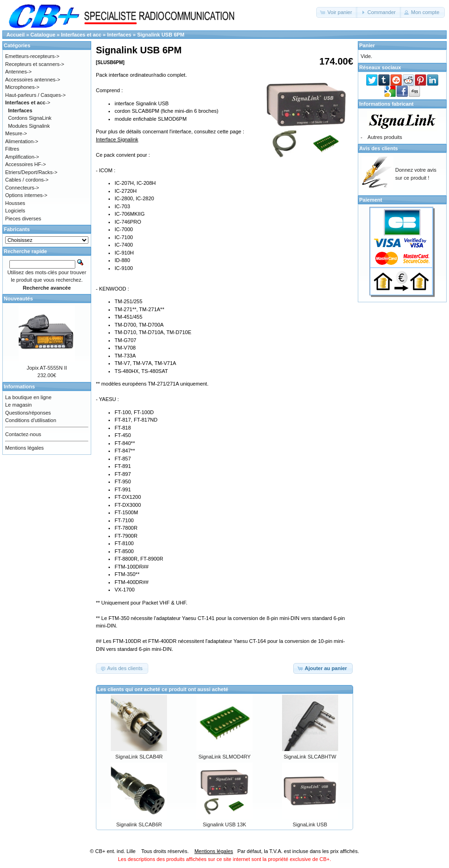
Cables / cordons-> (27, 180)
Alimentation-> (22, 141)
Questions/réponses (28, 413)
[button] (337, 12)
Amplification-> (22, 157)
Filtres (12, 149)
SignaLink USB (310, 824)
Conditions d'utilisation (31, 420)
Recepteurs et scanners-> (35, 64)
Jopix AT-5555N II (47, 368)
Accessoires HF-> (25, 164)
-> (28, 102)
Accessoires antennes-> (33, 80)
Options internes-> (26, 195)
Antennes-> (18, 72)
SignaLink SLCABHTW (310, 757)
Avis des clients (379, 148)
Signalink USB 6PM (161, 35)
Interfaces (119, 35)
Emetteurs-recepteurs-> (32, 56)
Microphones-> (22, 87)
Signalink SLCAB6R (139, 824)
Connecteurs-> (22, 188)
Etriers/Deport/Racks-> (31, 172)
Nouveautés (18, 299)
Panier (367, 45)
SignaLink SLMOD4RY (224, 757)
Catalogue (43, 35)
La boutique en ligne (28, 397)
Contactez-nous (23, 434)
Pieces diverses (23, 219)
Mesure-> (16, 133)
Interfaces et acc (81, 35)
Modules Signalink (29, 126)
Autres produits (385, 137)
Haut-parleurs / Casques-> (35, 95)
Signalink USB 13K (225, 824)
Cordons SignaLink (30, 118)
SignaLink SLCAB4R (139, 757)
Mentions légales (25, 448)
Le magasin (18, 405)
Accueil (16, 35)
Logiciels (15, 211)
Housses (15, 203)
